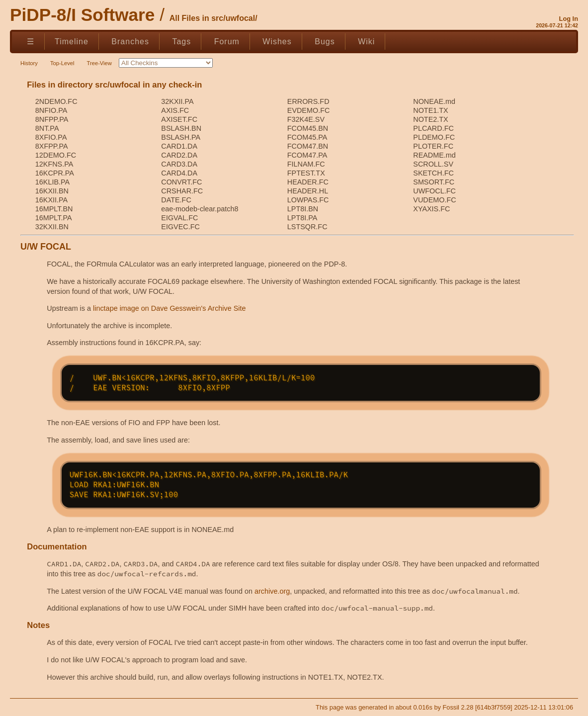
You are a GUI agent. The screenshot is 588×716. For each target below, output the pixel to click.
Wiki (366, 42)
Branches (130, 42)
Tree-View (99, 63)
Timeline (72, 42)
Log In (569, 19)
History (29, 63)
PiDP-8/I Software (82, 15)
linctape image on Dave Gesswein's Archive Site (169, 308)
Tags (181, 42)
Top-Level (62, 63)
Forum (227, 42)
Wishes (277, 42)
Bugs (325, 42)
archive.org (272, 591)
